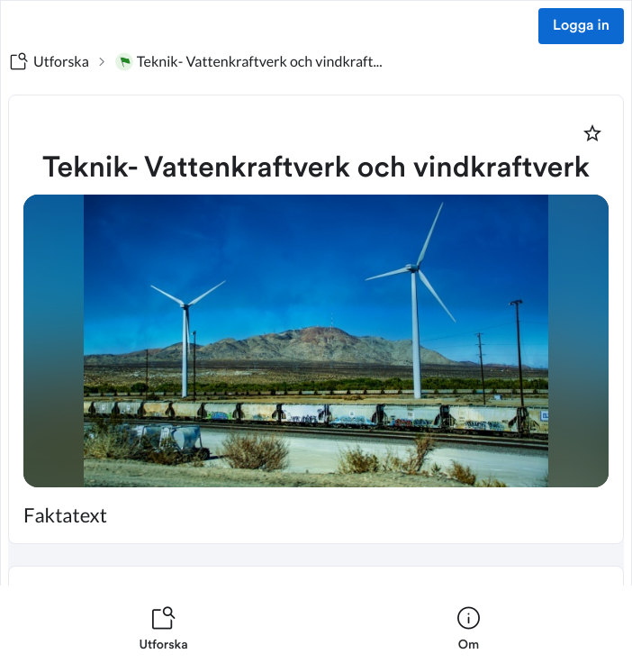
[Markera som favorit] (592, 133)
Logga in (581, 26)
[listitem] (163, 629)
